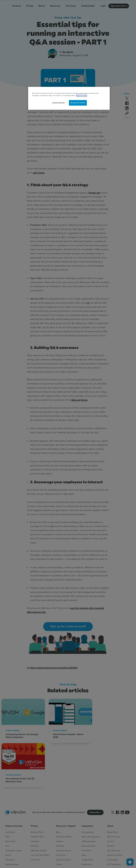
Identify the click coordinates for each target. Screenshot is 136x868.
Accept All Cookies (78, 103)
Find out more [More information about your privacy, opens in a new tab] (82, 95)
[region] (69, 98)
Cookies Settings (58, 103)
